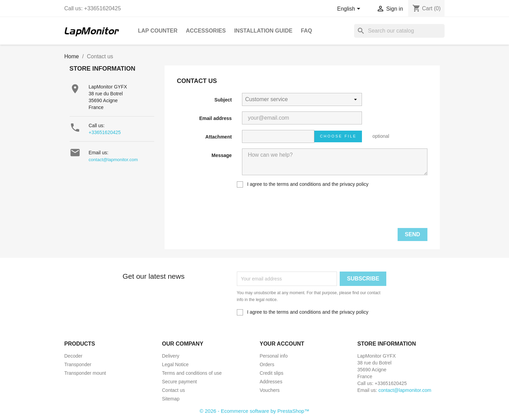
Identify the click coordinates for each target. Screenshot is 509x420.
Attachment (219, 137)
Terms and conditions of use (192, 373)
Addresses (271, 382)
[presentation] (375, 209)
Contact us (174, 390)
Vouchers (270, 390)
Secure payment (180, 382)
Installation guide (263, 31)
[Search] (399, 31)
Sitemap (171, 399)
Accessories (206, 31)
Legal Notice (175, 364)
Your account (282, 344)
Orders (267, 364)
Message (222, 155)
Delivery (171, 356)
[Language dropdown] (350, 9)
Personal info (274, 356)
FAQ (307, 31)
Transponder (78, 364)
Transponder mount (85, 373)
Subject (223, 100)
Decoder (74, 356)
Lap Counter (158, 31)
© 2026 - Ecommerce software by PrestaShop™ (254, 411)
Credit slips (272, 373)
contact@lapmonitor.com (113, 160)
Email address (215, 118)
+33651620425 (105, 132)
